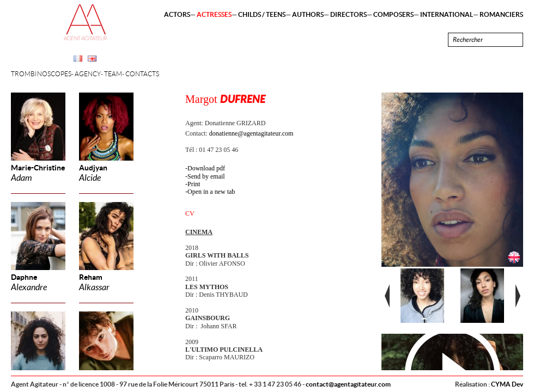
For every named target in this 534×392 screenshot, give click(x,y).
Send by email (206, 176)
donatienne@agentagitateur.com (251, 133)
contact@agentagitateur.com (348, 384)
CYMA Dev (507, 384)
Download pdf (206, 168)
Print (194, 184)
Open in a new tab (211, 192)
